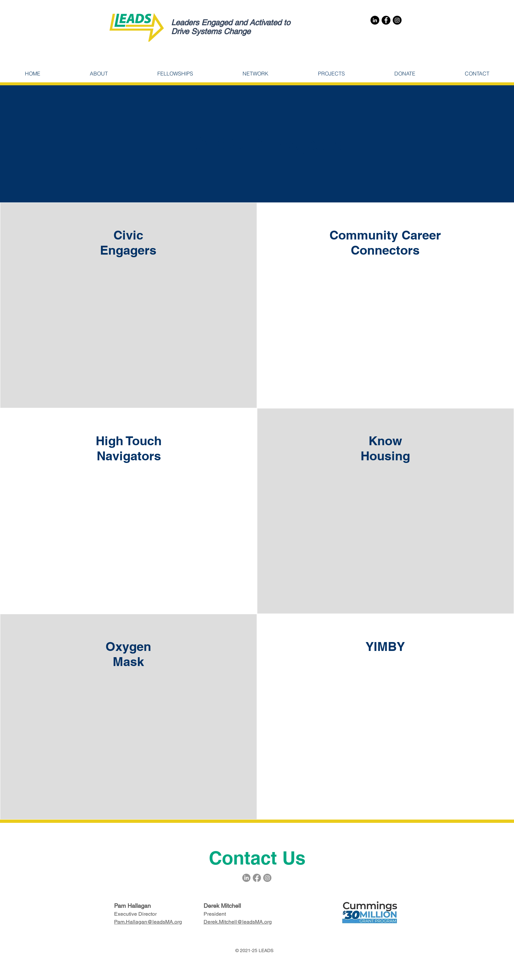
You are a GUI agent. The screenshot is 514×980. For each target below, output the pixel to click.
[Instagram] (397, 20)
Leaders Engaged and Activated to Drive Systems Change (231, 27)
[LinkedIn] (375, 20)
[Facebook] (386, 20)
